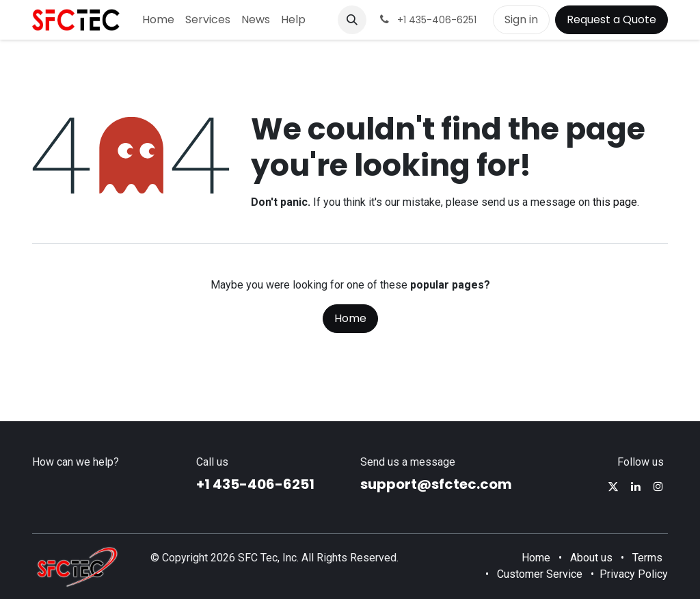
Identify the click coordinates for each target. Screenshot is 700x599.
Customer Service (540, 574)
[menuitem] (158, 20)
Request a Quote (611, 19)
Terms (647, 558)
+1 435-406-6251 (255, 484)
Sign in (521, 19)
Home (350, 318)
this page (615, 202)
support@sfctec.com (436, 484)
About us (591, 558)
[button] (352, 20)
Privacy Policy (634, 574)
